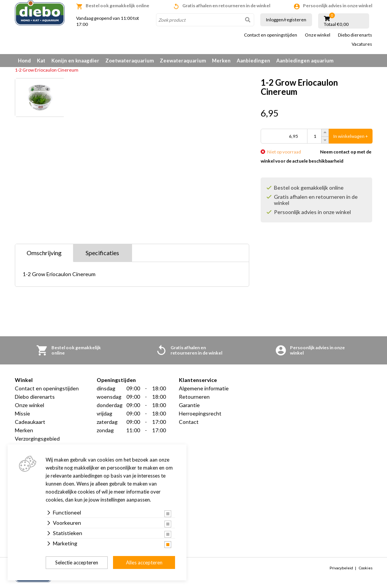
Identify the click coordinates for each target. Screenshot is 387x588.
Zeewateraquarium (183, 61)
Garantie (189, 405)
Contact (189, 422)
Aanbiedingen (253, 61)
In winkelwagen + (351, 136)
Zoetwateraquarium (130, 61)
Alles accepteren (144, 562)
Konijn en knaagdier (75, 61)
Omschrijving (44, 253)
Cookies (366, 568)
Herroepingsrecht (200, 413)
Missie (22, 413)
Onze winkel (318, 35)
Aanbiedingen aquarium (305, 61)
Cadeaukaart (30, 422)
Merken (221, 61)
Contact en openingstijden (271, 35)
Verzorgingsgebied (37, 439)
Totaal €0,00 (336, 24)
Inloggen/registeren (286, 20)
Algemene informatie (204, 388)
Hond (24, 61)
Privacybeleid (341, 568)
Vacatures (362, 44)
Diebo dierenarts (355, 35)
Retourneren (194, 397)
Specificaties (102, 253)
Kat (41, 61)
